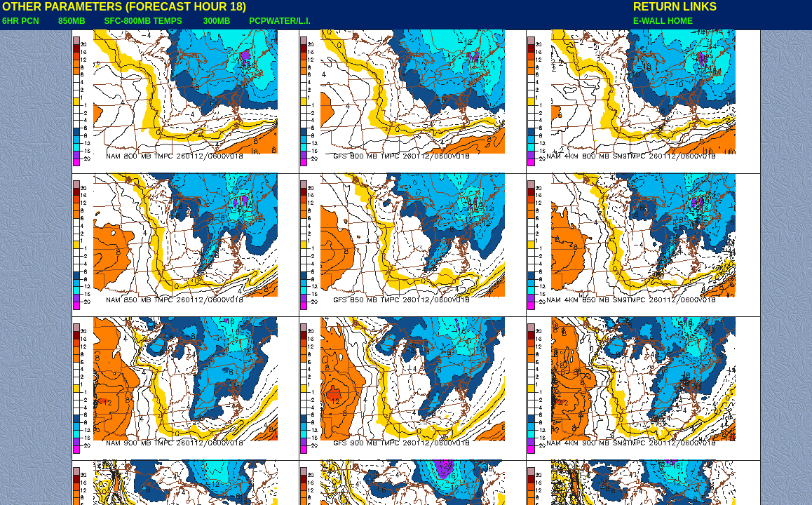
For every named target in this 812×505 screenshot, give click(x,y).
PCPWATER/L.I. (280, 21)
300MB (217, 21)
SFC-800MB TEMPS (143, 21)
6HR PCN (21, 21)
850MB (72, 21)
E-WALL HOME (663, 21)
